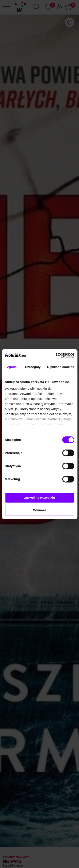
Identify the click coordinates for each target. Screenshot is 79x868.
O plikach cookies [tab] (61, 367)
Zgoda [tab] (12, 367)
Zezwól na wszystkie (40, 498)
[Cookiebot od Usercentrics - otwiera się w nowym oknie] (56, 355)
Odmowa (39, 510)
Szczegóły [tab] (33, 367)
